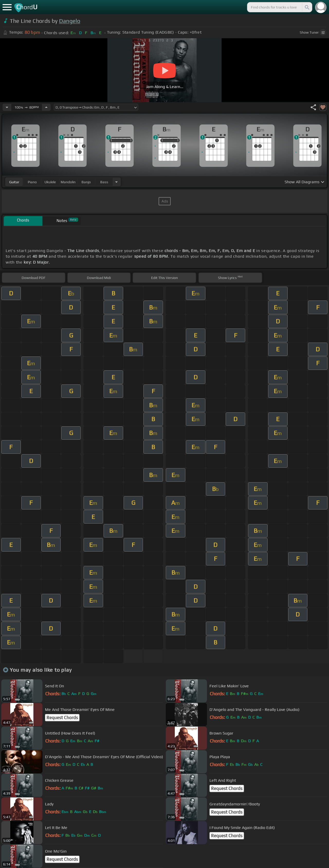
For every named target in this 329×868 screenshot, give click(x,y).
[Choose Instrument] (116, 182)
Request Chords (62, 718)
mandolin (68, 182)
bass (104, 182)
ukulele (50, 182)
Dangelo (70, 21)
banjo (86, 182)
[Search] (307, 7)
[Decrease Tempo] (7, 107)
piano (32, 182)
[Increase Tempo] (46, 107)
